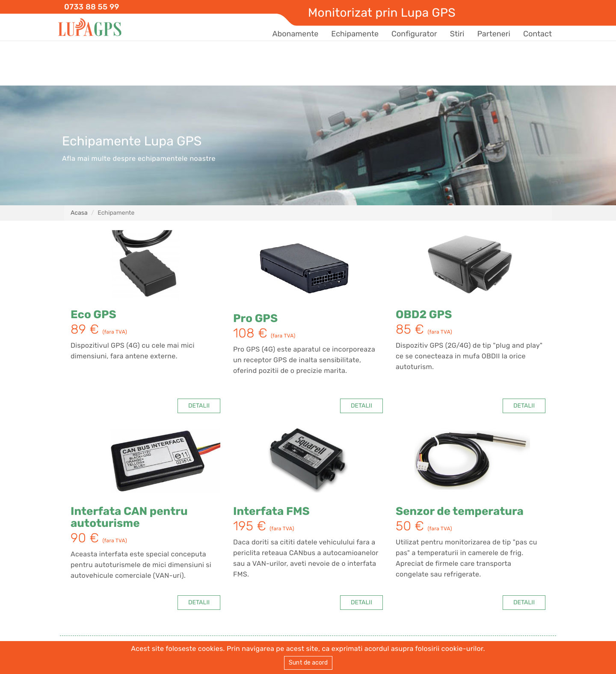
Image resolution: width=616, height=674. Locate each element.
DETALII (199, 406)
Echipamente (355, 34)
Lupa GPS (90, 28)
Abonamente (295, 34)
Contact (538, 34)
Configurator (414, 34)
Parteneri (493, 34)
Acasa (79, 213)
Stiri (457, 34)
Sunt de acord (308, 663)
